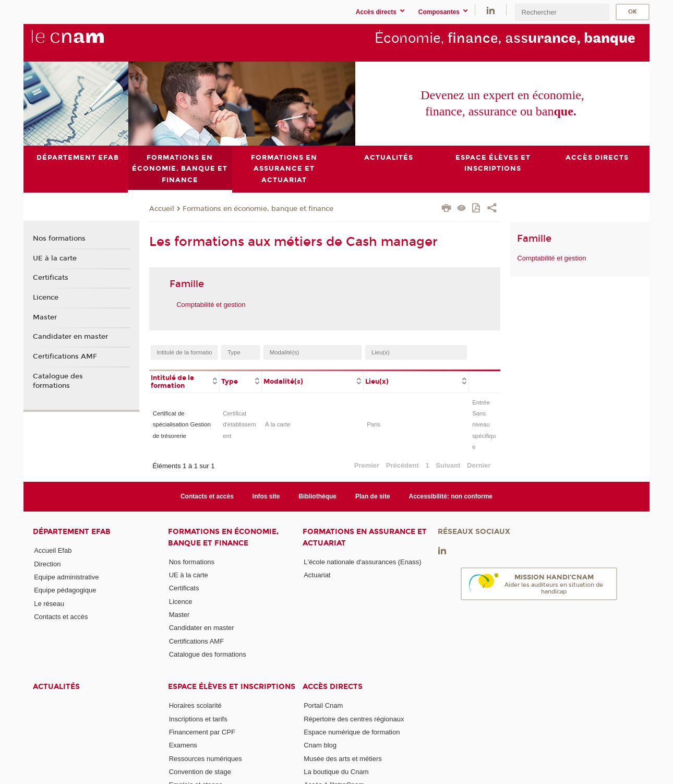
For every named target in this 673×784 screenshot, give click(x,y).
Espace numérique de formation (352, 732)
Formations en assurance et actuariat (365, 537)
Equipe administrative (66, 577)
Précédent (402, 465)
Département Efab (72, 532)
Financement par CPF (202, 732)
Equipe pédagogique (65, 590)
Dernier (479, 465)
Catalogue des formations (58, 381)
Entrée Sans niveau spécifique (484, 424)
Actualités (56, 687)
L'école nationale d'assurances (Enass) (362, 561)
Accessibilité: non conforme (451, 496)
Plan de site (373, 496)
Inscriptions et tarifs (198, 718)
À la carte (278, 424)
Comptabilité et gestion (211, 304)
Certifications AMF (65, 357)
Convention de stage (200, 771)
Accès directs (333, 687)
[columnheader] (184, 381)
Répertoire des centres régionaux (354, 718)
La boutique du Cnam (336, 771)
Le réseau (49, 603)
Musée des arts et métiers (343, 758)
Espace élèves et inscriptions (232, 687)
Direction (47, 563)
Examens (183, 745)
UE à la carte (55, 258)
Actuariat (317, 575)
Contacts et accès (207, 496)
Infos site (266, 496)
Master (45, 317)
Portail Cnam (323, 705)
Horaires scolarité (195, 705)
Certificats (51, 278)
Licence (46, 298)
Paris (374, 424)
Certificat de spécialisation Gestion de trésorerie (182, 425)
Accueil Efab (53, 550)
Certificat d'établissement (239, 425)
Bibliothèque (317, 496)
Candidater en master (70, 337)
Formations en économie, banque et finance (258, 208)
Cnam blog (320, 745)
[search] (562, 12)
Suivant (448, 465)
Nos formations (59, 239)
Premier (367, 465)
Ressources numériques (206, 758)
